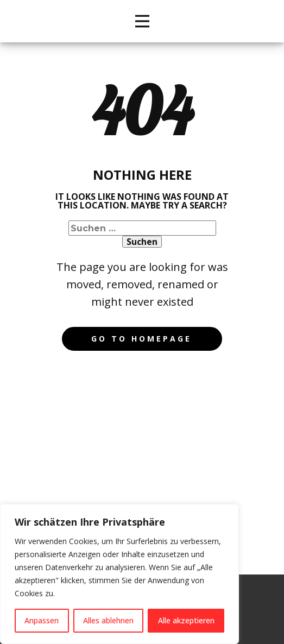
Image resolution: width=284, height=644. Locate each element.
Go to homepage (141, 339)
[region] (119, 574)
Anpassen (42, 620)
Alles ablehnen (108, 620)
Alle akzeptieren (186, 620)
